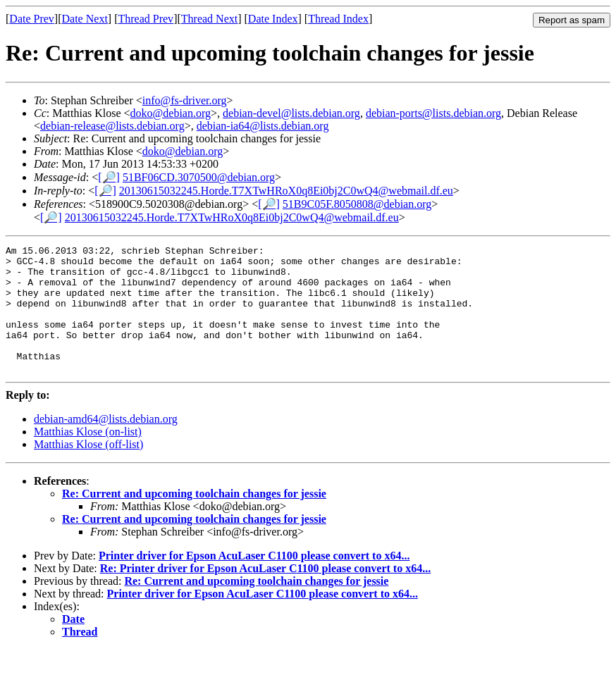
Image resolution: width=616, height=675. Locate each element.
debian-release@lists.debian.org (112, 126)
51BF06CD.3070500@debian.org (199, 177)
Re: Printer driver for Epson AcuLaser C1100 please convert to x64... (265, 594)
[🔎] (109, 177)
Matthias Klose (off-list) (88, 470)
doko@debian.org (171, 113)
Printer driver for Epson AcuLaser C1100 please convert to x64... (254, 581)
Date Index (273, 19)
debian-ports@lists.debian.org (433, 113)
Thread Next (209, 19)
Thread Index (338, 19)
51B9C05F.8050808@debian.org (357, 204)
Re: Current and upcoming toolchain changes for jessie (194, 519)
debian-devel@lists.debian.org (291, 113)
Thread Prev (146, 19)
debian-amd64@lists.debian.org (106, 444)
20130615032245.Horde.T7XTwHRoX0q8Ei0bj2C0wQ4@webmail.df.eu (286, 191)
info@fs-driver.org (185, 100)
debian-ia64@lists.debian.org (263, 126)
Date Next (85, 19)
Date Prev (32, 19)
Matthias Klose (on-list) (88, 457)
